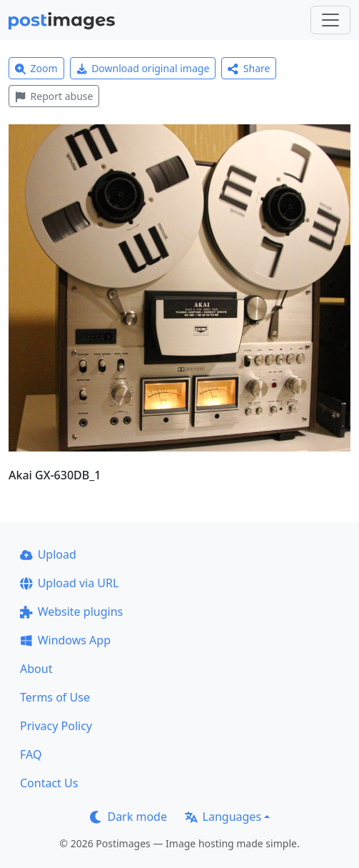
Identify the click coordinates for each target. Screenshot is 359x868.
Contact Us (49, 783)
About (36, 669)
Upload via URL (69, 583)
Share (249, 68)
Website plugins (71, 612)
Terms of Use (55, 697)
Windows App (65, 640)
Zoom (36, 68)
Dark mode (128, 817)
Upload (48, 554)
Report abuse (54, 96)
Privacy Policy (56, 726)
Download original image (143, 68)
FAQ (31, 754)
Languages (223, 817)
